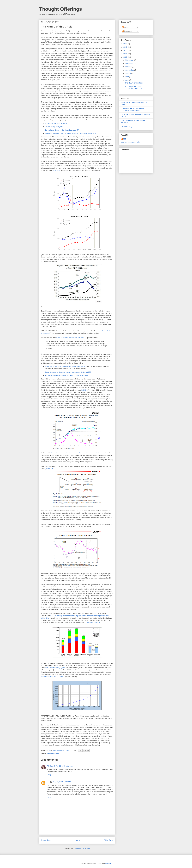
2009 (126, 57)
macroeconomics (53, 754)
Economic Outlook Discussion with (58, 376)
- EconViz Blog (126, 127)
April (127, 80)
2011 (126, 50)
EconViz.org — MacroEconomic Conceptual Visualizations (133, 109)
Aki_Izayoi (51, 766)
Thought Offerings (61, 9)
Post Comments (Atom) (82, 848)
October (129, 67)
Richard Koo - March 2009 (79, 376)
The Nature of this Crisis (134, 83)
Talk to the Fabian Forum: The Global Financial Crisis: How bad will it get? (71, 133)
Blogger (108, 863)
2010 (126, 54)
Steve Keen (56, 170)
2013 (126, 44)
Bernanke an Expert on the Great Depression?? (62, 130)
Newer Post (46, 840)
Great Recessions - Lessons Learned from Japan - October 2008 (68, 372)
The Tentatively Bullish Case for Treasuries (134, 87)
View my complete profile (130, 142)
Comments (127, 31)
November (130, 63)
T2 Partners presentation (93, 622)
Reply (49, 775)
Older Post (108, 840)
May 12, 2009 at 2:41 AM (64, 766)
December (130, 60)
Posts (125, 27)
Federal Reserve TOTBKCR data (53, 677)
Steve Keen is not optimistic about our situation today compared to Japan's (77, 453)
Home (78, 840)
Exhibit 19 (49, 469)
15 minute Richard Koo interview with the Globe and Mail (65, 366)
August (128, 73)
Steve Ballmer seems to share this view (70, 338)
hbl (50, 750)
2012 (126, 47)
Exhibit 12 (85, 390)
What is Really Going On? (54, 127)
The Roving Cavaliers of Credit (56, 123)
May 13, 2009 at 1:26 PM (62, 782)
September (130, 70)
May (127, 77)
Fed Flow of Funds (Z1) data (55, 668)
